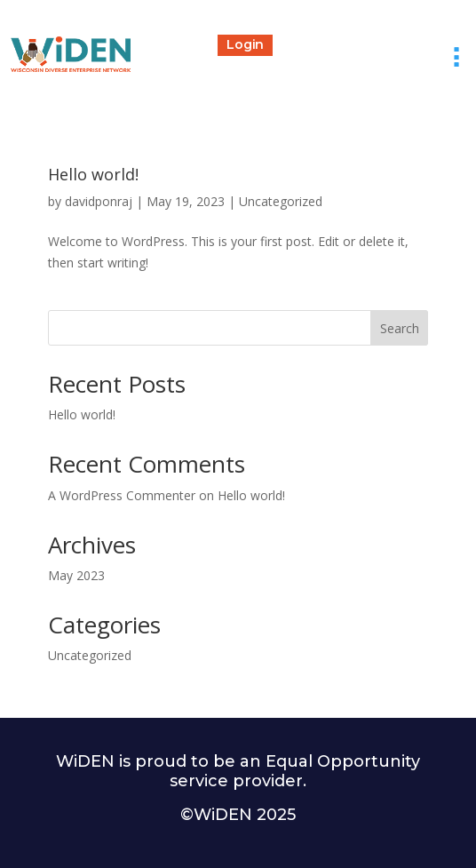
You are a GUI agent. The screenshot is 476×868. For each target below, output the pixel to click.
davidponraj (99, 201)
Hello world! (93, 174)
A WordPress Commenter (122, 495)
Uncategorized (281, 201)
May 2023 (76, 575)
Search (400, 328)
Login (245, 44)
